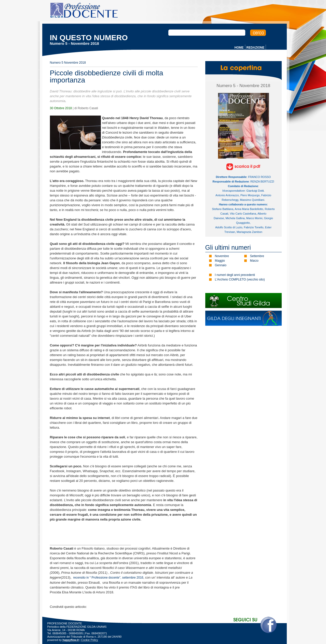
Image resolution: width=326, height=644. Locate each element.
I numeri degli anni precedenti (235, 275)
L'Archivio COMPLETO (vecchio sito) (240, 279)
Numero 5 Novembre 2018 (68, 63)
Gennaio (221, 265)
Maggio (220, 261)
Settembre (257, 256)
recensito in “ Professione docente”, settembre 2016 (108, 578)
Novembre (222, 256)
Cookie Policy (90, 640)
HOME (239, 48)
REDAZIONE (256, 48)
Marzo (254, 261)
